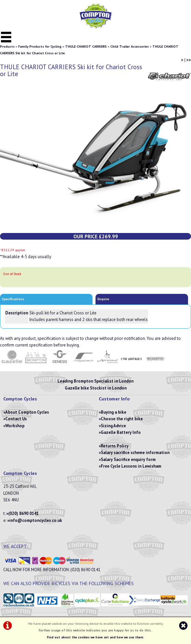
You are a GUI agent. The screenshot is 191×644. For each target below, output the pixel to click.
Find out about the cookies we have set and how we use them (95, 637)
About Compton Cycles (27, 412)
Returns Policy (115, 446)
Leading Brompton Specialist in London (95, 381)
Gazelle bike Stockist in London (96, 388)
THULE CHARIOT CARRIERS (86, 46)
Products (7, 46)
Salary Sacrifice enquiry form (128, 460)
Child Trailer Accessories (130, 46)
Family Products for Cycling (40, 46)
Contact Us (16, 419)
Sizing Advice (113, 426)
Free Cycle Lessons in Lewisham (131, 466)
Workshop (15, 426)
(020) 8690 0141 (23, 513)
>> (189, 60)
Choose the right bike (122, 419)
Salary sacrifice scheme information (135, 453)
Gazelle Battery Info (121, 432)
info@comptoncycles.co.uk (36, 520)
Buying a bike (114, 412)
